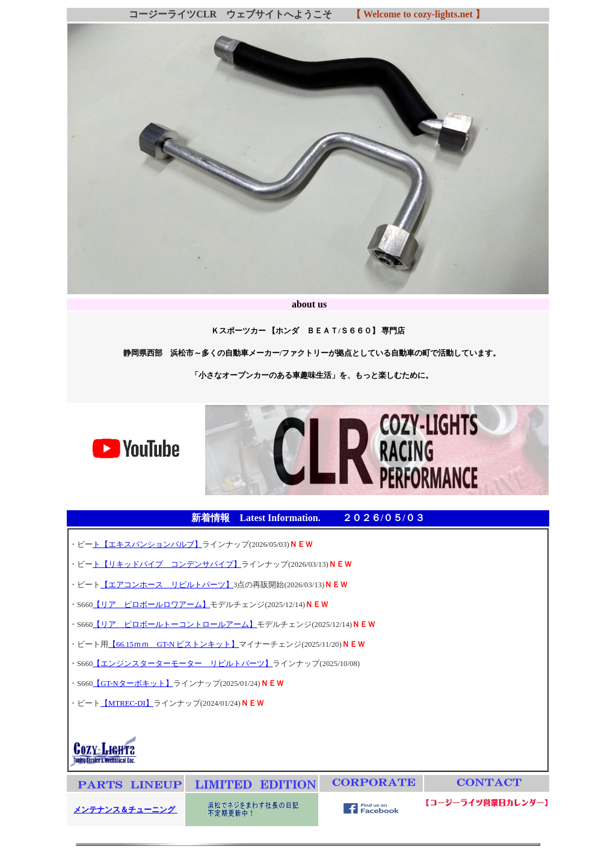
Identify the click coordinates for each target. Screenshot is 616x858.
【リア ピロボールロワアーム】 (151, 605)
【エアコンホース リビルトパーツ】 (167, 585)
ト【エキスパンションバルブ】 (147, 545)
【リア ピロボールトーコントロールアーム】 (175, 625)
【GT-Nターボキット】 (133, 684)
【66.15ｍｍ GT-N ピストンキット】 (174, 644)
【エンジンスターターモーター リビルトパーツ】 (183, 664)
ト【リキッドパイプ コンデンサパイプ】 (167, 564)
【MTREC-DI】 (127, 703)
